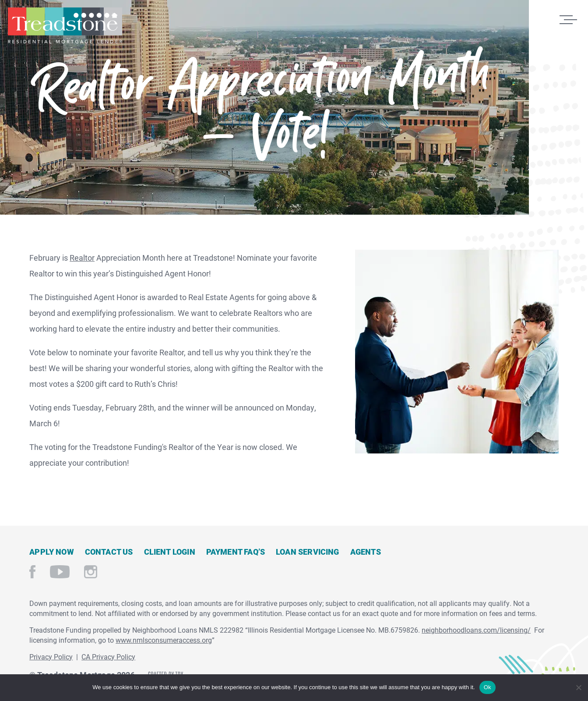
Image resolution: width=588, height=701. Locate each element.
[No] (578, 686)
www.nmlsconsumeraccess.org (164, 640)
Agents (366, 552)
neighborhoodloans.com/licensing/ (476, 630)
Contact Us (109, 552)
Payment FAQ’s (236, 552)
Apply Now (52, 552)
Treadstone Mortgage (65, 25)
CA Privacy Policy (108, 657)
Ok (488, 687)
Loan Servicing (308, 552)
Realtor (82, 258)
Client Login (170, 552)
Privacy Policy (51, 657)
